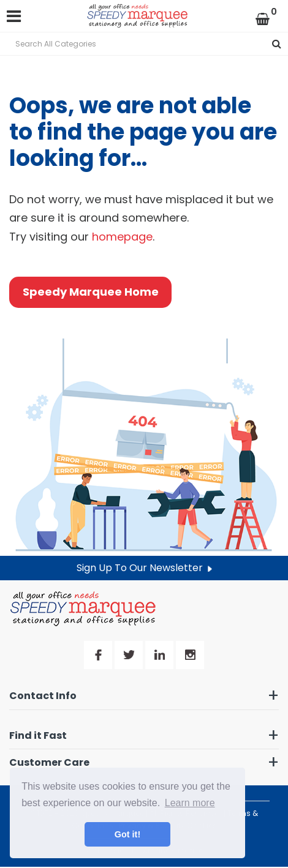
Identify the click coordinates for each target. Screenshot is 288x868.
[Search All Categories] (144, 44)
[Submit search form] (277, 44)
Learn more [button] (190, 803)
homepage (122, 237)
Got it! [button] (127, 834)
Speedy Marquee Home (91, 292)
